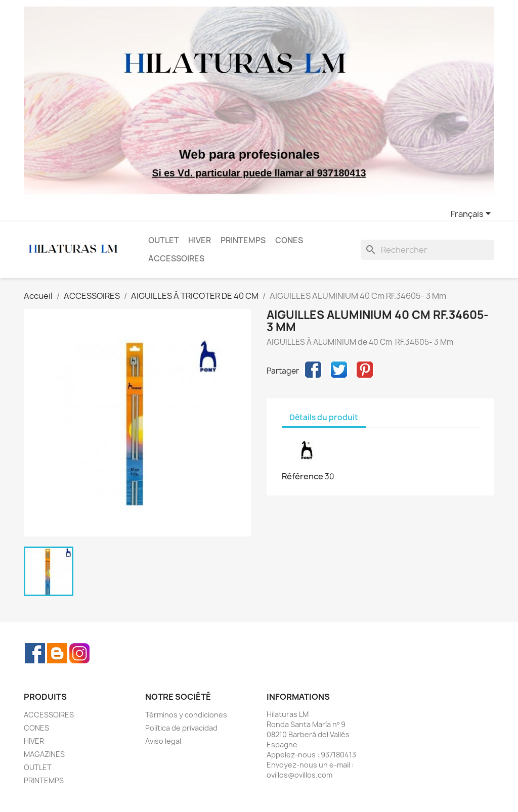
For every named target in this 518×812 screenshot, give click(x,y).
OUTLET (164, 240)
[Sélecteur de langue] (472, 214)
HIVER (200, 240)
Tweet (339, 370)
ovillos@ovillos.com (299, 775)
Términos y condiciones (186, 715)
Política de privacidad (181, 728)
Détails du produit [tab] (324, 417)
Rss (57, 653)
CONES (289, 240)
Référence (303, 476)
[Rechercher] (427, 250)
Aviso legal (163, 741)
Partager (313, 370)
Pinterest (365, 370)
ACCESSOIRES (176, 259)
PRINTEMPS (243, 240)
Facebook (35, 653)
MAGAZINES (44, 754)
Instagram (79, 653)
